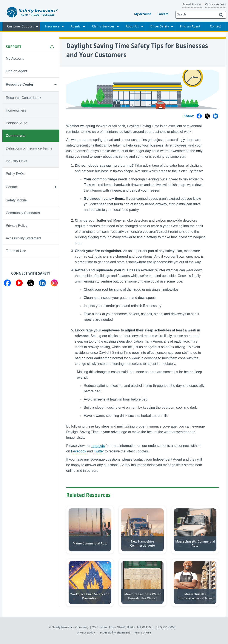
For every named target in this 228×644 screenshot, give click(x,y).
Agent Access (192, 5)
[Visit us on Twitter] (31, 284)
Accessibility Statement (24, 238)
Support (14, 47)
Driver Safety (160, 27)
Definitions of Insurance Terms (29, 148)
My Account (143, 14)
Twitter (99, 451)
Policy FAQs (15, 174)
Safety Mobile (16, 200)
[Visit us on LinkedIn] (42, 284)
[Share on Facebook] (199, 116)
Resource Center (20, 84)
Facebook (79, 451)
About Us (132, 27)
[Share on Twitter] (207, 116)
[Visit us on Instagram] (54, 284)
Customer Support (20, 27)
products (98, 446)
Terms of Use (16, 251)
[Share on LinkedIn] (216, 116)
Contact (215, 27)
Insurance (52, 27)
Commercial (16, 136)
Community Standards (23, 213)
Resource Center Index (24, 98)
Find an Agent (190, 27)
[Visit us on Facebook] (7, 284)
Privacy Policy (17, 226)
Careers (163, 14)
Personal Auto (17, 123)
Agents (76, 27)
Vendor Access (215, 5)
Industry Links (16, 161)
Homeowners (16, 110)
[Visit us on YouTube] (19, 284)
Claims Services (103, 27)
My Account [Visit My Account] (15, 58)
